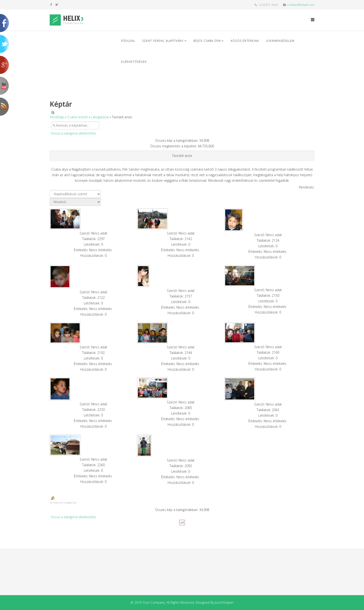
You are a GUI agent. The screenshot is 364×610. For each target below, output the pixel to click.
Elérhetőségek (134, 62)
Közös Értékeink (245, 41)
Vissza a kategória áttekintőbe (73, 133)
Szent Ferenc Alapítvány (163, 41)
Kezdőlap (57, 117)
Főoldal (128, 41)
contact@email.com (301, 5)
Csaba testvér (78, 117)
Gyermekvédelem (280, 41)
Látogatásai (100, 117)
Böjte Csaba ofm (207, 41)
